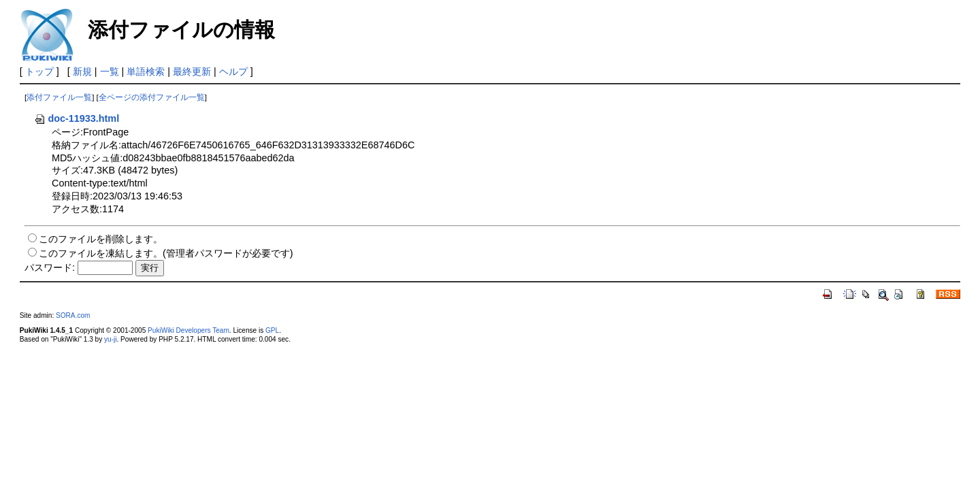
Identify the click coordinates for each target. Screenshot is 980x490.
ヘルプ (233, 71)
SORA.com (73, 315)
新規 (82, 71)
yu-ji (110, 339)
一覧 (110, 71)
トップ (39, 71)
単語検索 (146, 71)
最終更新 (192, 71)
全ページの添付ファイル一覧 (152, 97)
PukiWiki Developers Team (189, 330)
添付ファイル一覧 (59, 97)
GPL (272, 330)
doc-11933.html (77, 118)
